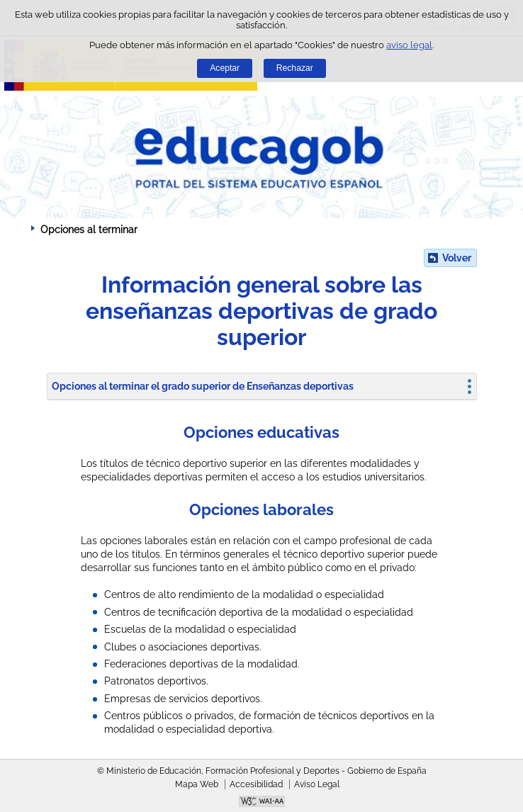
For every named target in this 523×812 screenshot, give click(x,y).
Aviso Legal (317, 784)
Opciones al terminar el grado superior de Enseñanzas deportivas (203, 386)
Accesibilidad (256, 784)
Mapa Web (197, 784)
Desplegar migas (18, 229)
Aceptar (225, 68)
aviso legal (409, 45)
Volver (457, 258)
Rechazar (295, 68)
